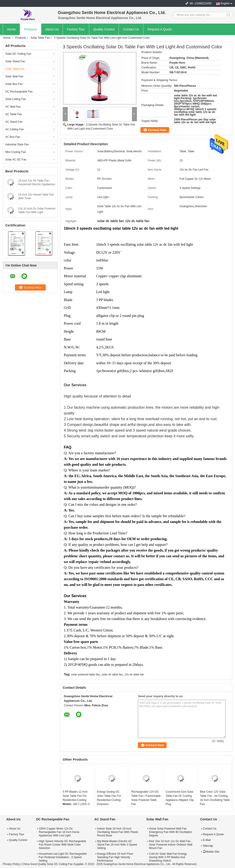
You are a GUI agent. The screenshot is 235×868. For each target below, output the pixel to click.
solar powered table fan (85, 675)
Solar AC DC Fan (16, 160)
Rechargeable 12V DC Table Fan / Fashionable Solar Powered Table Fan (146, 798)
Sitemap (208, 846)
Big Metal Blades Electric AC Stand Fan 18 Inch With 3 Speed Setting (117, 845)
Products (30, 29)
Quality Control (104, 29)
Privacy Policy (11, 864)
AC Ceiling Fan (15, 129)
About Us (52, 29)
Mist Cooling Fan (16, 152)
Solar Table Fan (40, 38)
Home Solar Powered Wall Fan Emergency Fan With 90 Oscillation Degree (170, 832)
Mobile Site (211, 852)
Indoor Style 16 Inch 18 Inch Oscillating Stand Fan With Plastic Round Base (118, 832)
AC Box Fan (13, 137)
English (225, 3)
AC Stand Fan (14, 122)
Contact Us (131, 29)
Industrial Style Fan (17, 144)
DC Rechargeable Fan (19, 92)
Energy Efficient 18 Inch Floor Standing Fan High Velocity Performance (115, 857)
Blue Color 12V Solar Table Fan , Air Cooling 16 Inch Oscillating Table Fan (215, 798)
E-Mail (207, 840)
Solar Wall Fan (14, 76)
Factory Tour (76, 29)
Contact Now (157, 130)
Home (11, 29)
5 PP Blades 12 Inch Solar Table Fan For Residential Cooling (75, 796)
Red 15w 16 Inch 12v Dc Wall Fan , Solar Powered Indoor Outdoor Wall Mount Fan (171, 845)
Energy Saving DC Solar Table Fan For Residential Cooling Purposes (109, 798)
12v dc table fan (134, 675)
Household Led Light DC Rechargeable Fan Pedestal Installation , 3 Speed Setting (63, 857)
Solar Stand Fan (15, 61)
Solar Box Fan (14, 84)
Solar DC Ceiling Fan (18, 54)
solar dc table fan (112, 675)
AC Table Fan (14, 114)
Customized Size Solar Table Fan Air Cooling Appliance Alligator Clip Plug (180, 798)
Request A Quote (160, 29)
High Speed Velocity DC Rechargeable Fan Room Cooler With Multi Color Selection (62, 845)
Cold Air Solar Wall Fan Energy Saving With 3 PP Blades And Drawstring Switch (168, 857)
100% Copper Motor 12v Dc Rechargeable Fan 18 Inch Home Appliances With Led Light (59, 832)
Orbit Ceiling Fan (16, 99)
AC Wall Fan (13, 107)
